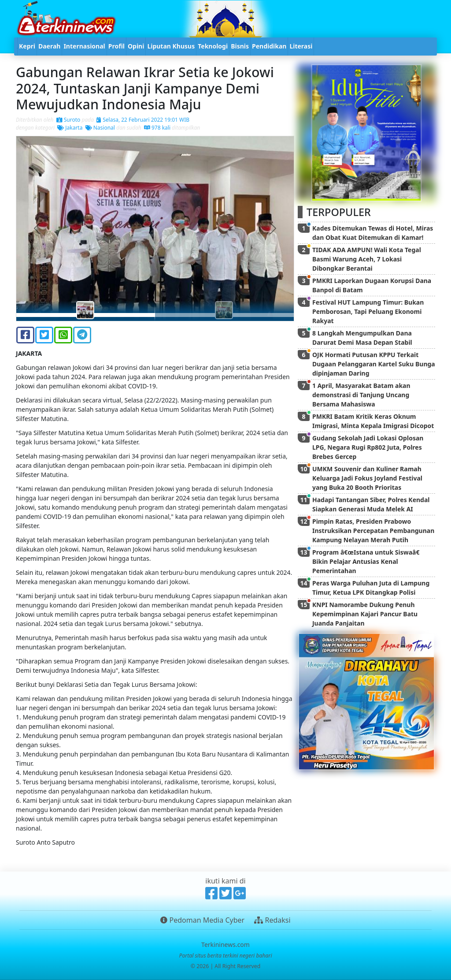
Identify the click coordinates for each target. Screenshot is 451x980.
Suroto (68, 120)
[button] (37, 229)
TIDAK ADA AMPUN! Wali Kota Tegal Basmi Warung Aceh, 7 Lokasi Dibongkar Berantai (367, 259)
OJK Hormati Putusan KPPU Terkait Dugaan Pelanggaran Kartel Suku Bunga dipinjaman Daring (374, 364)
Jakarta (70, 128)
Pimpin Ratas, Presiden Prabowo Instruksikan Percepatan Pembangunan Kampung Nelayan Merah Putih (373, 531)
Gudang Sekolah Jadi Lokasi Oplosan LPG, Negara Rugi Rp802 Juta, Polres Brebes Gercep (368, 447)
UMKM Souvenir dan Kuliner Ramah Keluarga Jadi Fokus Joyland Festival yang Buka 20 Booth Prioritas (367, 478)
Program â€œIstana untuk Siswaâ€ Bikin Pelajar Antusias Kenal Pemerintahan (368, 561)
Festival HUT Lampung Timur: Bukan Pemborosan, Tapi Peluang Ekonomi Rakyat (368, 311)
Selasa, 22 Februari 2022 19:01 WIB (143, 120)
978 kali (157, 128)
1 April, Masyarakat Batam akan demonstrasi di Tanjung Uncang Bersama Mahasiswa (361, 395)
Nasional (100, 128)
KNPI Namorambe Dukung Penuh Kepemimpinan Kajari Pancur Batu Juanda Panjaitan (365, 614)
